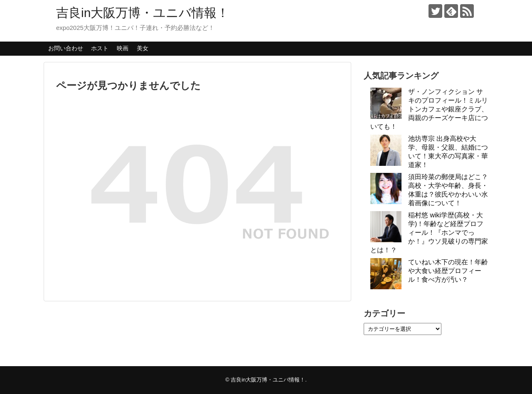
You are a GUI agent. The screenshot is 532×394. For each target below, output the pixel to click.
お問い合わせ (66, 48)
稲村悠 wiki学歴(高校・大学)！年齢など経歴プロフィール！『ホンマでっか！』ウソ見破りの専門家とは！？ (429, 233)
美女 (143, 48)
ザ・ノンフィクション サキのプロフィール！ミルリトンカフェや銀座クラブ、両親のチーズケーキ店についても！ (429, 109)
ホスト (100, 48)
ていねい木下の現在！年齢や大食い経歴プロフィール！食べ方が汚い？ (448, 271)
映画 (123, 48)
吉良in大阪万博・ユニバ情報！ (143, 13)
